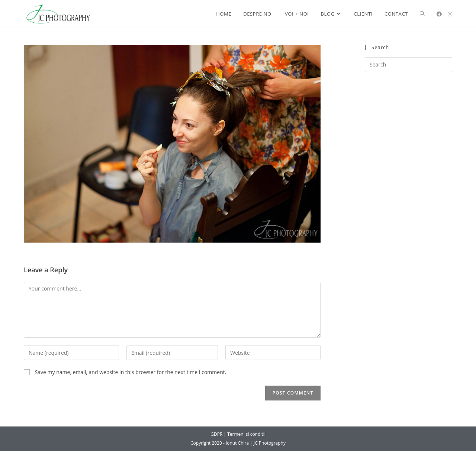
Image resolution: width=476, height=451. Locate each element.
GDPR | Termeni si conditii (238, 434)
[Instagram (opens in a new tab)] (450, 14)
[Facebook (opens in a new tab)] (439, 14)
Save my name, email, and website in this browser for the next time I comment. (131, 372)
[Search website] (422, 14)
